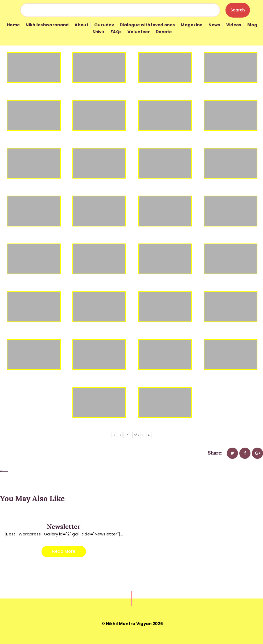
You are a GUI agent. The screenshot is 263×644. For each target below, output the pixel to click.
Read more (64, 551)
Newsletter (64, 527)
